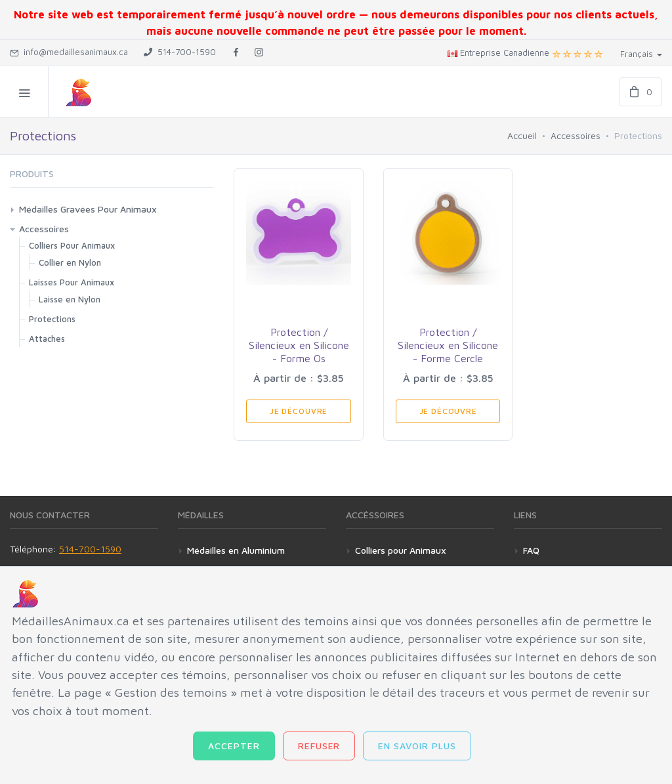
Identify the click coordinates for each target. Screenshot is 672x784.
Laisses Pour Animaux (72, 282)
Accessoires (576, 135)
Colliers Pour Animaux (72, 245)
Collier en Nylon (70, 262)
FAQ (531, 550)
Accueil (522, 135)
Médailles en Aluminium (236, 550)
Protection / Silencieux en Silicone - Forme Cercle (448, 345)
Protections (52, 319)
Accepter (234, 746)
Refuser (319, 746)
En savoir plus (417, 746)
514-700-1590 (90, 549)
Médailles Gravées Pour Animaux (88, 209)
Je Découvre (299, 411)
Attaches (47, 339)
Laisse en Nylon (70, 299)
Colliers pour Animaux (401, 550)
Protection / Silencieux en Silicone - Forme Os (299, 345)
